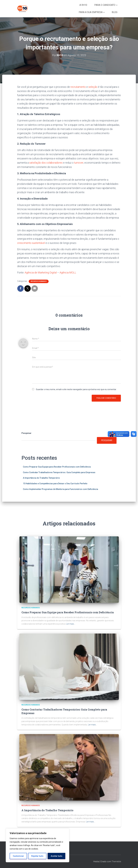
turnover (79, 163)
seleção (93, 87)
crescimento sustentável (31, 243)
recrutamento (78, 87)
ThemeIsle (116, 862)
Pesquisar (26, 433)
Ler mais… (71, 624)
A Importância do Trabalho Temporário (41, 478)
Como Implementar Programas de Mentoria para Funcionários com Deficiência (60, 489)
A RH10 (83, 5)
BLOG (115, 12)
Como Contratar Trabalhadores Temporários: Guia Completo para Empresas (59, 472)
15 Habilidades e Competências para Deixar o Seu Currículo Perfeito (55, 484)
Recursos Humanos (39, 281)
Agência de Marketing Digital (41, 273)
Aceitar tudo (57, 856)
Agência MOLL (68, 273)
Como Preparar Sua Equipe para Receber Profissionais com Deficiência (57, 467)
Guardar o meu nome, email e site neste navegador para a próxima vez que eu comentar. (76, 389)
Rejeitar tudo (37, 856)
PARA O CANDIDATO (106, 5)
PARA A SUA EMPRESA (92, 12)
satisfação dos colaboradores (46, 163)
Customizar (18, 856)
